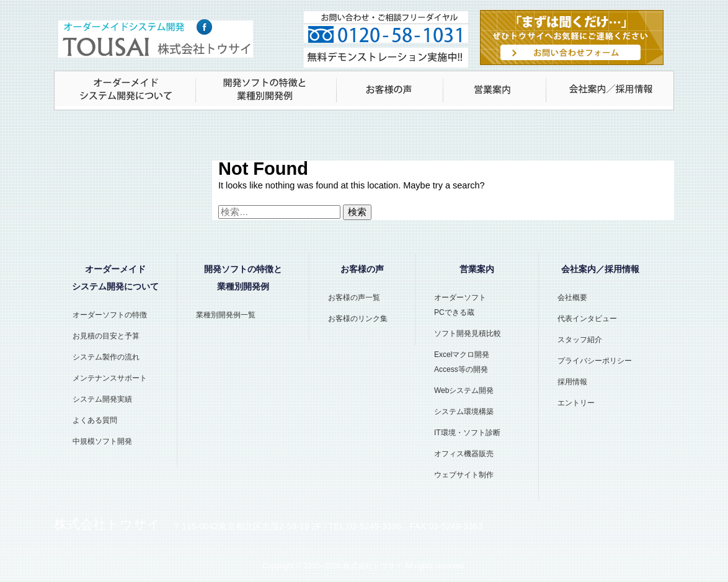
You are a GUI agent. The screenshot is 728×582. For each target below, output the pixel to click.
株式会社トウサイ (373, 566)
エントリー (576, 403)
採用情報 (572, 382)
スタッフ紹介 (580, 340)
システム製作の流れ (106, 357)
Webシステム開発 (464, 390)
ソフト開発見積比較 (468, 333)
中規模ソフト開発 (102, 441)
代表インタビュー (587, 319)
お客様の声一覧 (354, 298)
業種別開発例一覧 (226, 315)
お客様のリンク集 (358, 319)
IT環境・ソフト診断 (467, 433)
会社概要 (572, 298)
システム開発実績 (102, 399)
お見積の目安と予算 (106, 336)
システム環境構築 (464, 412)
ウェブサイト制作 (464, 475)
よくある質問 (95, 420)
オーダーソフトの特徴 (110, 315)
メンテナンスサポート (110, 378)
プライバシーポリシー (595, 361)
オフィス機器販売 (464, 454)
